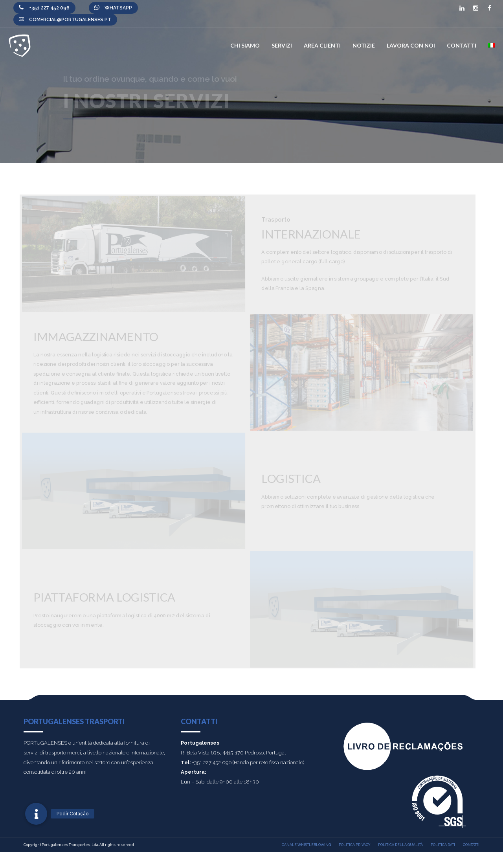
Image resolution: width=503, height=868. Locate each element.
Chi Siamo (245, 45)
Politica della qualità (400, 845)
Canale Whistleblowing (306, 845)
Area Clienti (322, 45)
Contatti (462, 45)
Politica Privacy (354, 845)
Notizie (364, 45)
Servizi (282, 45)
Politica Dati (443, 845)
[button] (36, 814)
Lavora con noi (411, 45)
